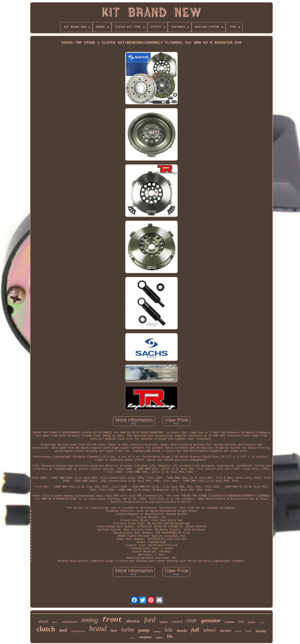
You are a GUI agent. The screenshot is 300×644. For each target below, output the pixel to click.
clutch (46, 629)
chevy (157, 632)
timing (90, 620)
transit (252, 622)
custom (229, 622)
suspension (69, 622)
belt (241, 621)
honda (182, 631)
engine (159, 637)
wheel (209, 630)
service (225, 631)
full (195, 630)
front (112, 620)
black (238, 631)
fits (170, 636)
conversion (78, 631)
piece (55, 622)
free (114, 631)
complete (145, 637)
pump (144, 630)
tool (63, 630)
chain (132, 638)
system (164, 622)
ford (150, 620)
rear (192, 620)
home (248, 631)
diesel (43, 621)
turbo (128, 629)
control (177, 622)
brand (98, 629)
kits (169, 630)
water (262, 623)
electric (133, 621)
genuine (211, 620)
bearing (261, 631)
